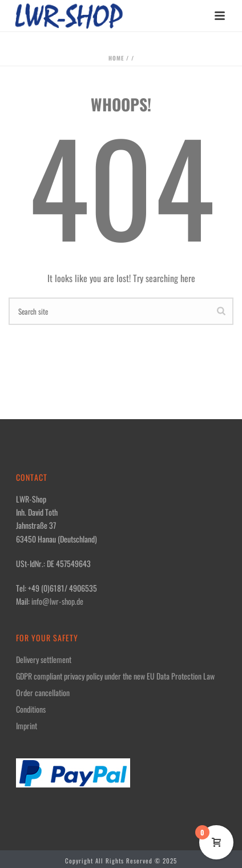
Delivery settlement (44, 660)
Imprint (27, 726)
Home (116, 58)
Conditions (31, 709)
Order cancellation (43, 693)
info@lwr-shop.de (57, 601)
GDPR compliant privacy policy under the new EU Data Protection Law (115, 676)
